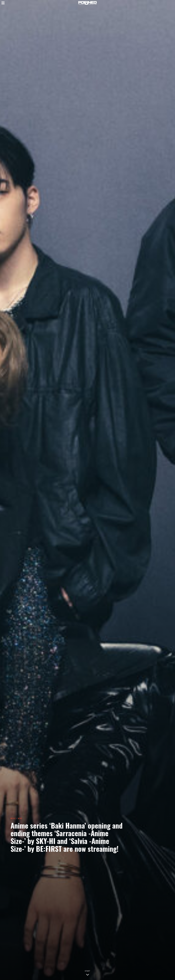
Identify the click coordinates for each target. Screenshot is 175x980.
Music (13, 818)
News (21, 818)
